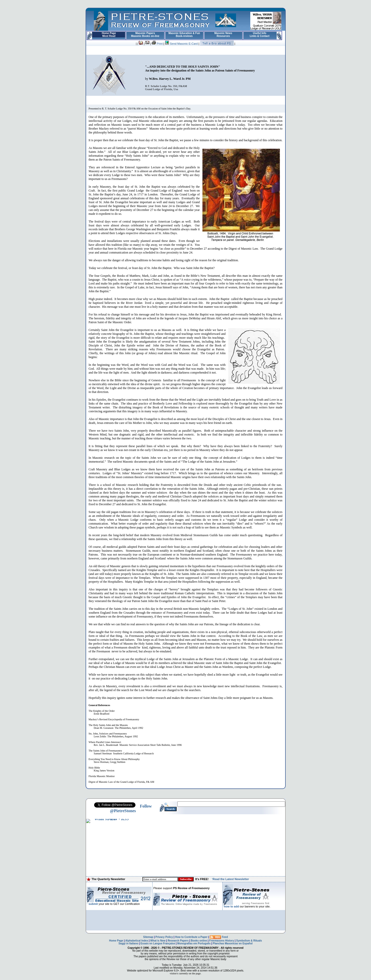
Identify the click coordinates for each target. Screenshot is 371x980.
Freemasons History (222, 941)
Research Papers (178, 941)
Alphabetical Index (137, 941)
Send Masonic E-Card (181, 44)
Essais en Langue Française (158, 943)
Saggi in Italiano (128, 943)
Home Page (116, 941)
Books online (199, 941)
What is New (158, 941)
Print (157, 44)
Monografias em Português (194, 943)
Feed (219, 937)
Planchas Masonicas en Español (233, 943)
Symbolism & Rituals (249, 941)
